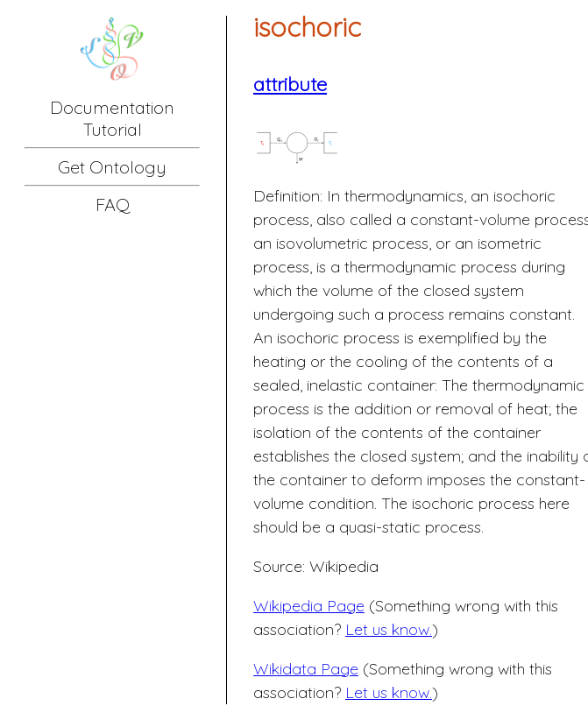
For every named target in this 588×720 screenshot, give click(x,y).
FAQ (113, 205)
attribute (290, 84)
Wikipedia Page (309, 606)
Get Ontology (112, 167)
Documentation (112, 107)
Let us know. (389, 629)
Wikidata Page (306, 669)
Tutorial (113, 129)
